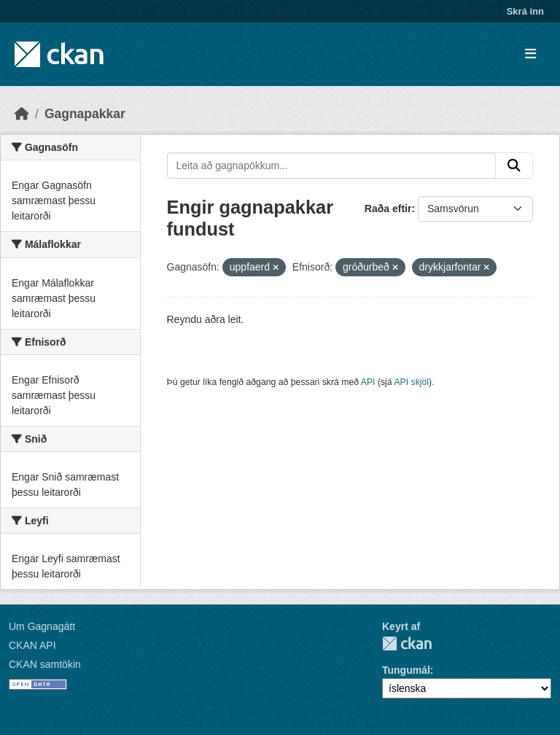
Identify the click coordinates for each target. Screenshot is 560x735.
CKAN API (32, 645)
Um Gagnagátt (42, 626)
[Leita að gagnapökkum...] (332, 166)
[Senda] (514, 166)
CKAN (407, 643)
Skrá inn (525, 11)
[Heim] (22, 114)
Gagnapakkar (85, 114)
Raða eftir (388, 209)
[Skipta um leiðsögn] (530, 54)
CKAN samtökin (45, 664)
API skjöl (411, 382)
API (368, 382)
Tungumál (406, 670)
